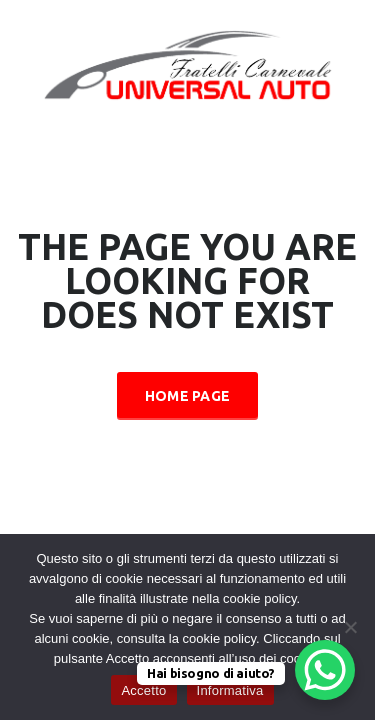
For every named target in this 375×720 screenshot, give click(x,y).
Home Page (188, 396)
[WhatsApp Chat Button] (325, 670)
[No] (350, 627)
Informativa (230, 690)
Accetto (143, 690)
